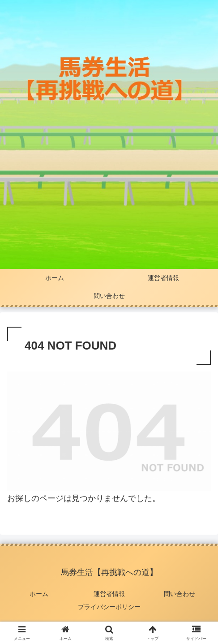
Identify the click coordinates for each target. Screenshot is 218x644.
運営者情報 (109, 594)
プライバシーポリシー (109, 607)
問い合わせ (180, 594)
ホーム (39, 594)
